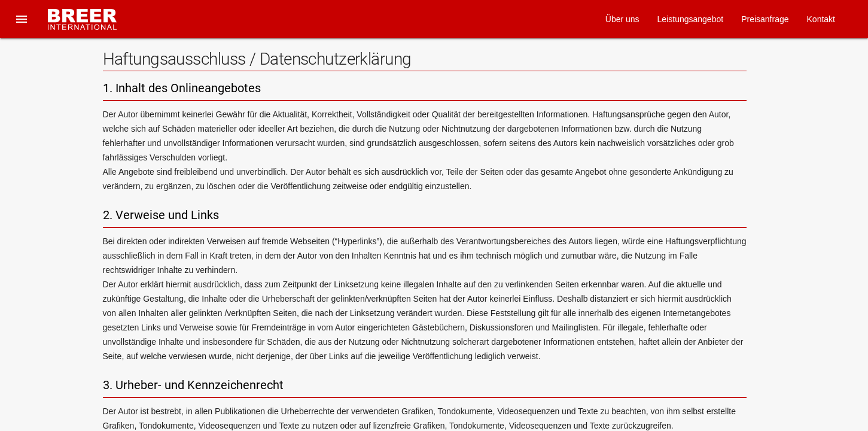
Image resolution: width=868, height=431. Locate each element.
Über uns (622, 19)
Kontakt (821, 19)
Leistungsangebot (691, 19)
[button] (22, 19)
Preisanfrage (765, 19)
